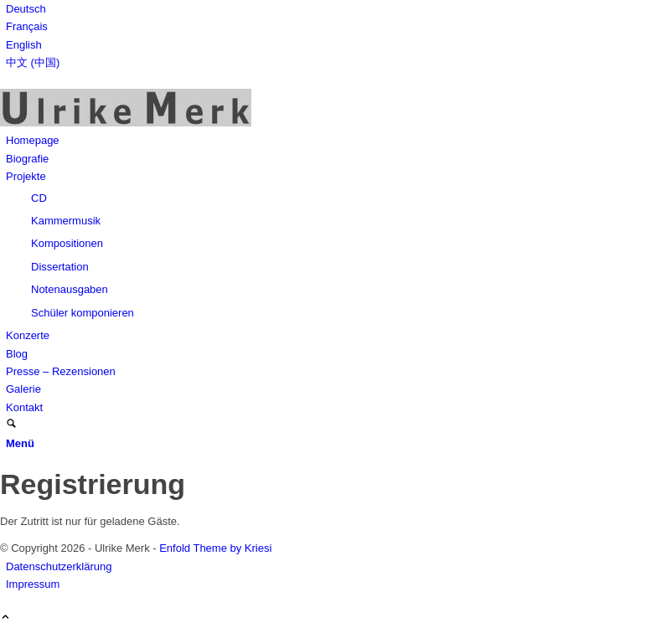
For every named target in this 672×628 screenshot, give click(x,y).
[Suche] (11, 425)
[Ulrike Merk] (126, 123)
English (24, 45)
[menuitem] (339, 9)
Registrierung (93, 484)
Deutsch (26, 9)
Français (27, 26)
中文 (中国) (33, 62)
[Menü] (20, 443)
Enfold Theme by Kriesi (215, 548)
